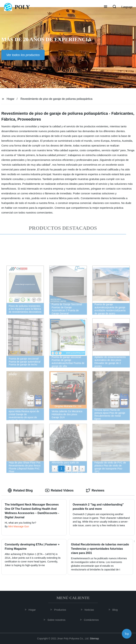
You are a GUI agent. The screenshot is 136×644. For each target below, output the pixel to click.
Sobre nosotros (58, 620)
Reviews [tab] (95, 490)
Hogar (11, 99)
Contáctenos (92, 620)
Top (127, 633)
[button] (106, 7)
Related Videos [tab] (59, 490)
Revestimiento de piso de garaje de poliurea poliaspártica (56, 99)
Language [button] (127, 7)
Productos (61, 610)
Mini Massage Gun (19, 526)
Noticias (90, 610)
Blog (116, 610)
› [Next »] (82, 469)
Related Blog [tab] (20, 490)
